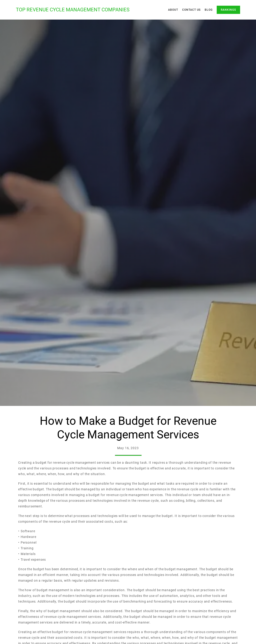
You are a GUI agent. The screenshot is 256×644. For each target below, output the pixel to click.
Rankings (228, 10)
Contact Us (191, 10)
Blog (209, 10)
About (173, 10)
